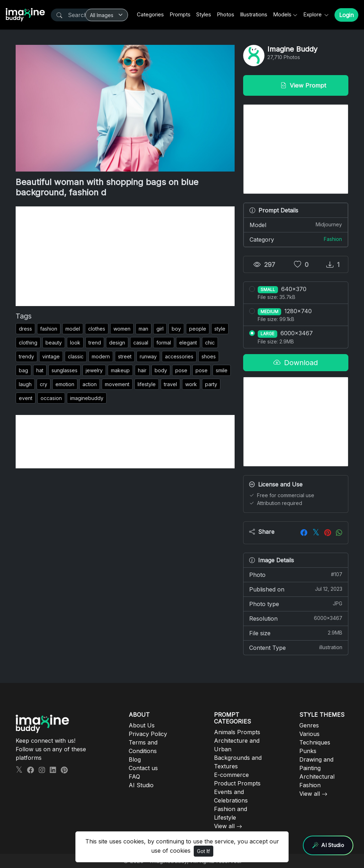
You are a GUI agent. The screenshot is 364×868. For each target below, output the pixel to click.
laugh (25, 384)
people (198, 329)
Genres (309, 725)
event (26, 398)
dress (25, 329)
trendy (26, 356)
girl (160, 329)
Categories (150, 14)
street (125, 356)
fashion (49, 329)
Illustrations (254, 14)
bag (23, 370)
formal (164, 343)
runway (148, 356)
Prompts (180, 14)
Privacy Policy (148, 734)
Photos (226, 14)
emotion (65, 384)
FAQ (134, 777)
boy (176, 329)
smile (222, 370)
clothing (28, 343)
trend (95, 343)
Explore (313, 14)
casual (141, 343)
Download (296, 363)
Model (296, 225)
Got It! (204, 851)
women (122, 329)
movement (117, 384)
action (90, 384)
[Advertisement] (125, 256)
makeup (120, 370)
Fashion (333, 239)
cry (44, 384)
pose (181, 370)
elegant (188, 343)
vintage (51, 356)
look (75, 343)
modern (101, 356)
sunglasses (65, 370)
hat (40, 370)
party (211, 384)
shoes (209, 356)
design (117, 343)
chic (210, 343)
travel (170, 384)
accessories (179, 356)
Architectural (317, 777)
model (73, 329)
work (191, 384)
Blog (135, 759)
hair (142, 370)
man (143, 329)
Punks (308, 751)
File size (296, 633)
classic (76, 356)
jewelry (94, 370)
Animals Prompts (237, 732)
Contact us (143, 768)
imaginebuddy (87, 398)
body (161, 370)
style (220, 329)
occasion (51, 398)
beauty (54, 343)
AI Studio (141, 785)
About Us (142, 725)
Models (282, 14)
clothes (97, 329)
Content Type (296, 647)
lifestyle (147, 384)
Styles (204, 14)
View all (224, 826)
